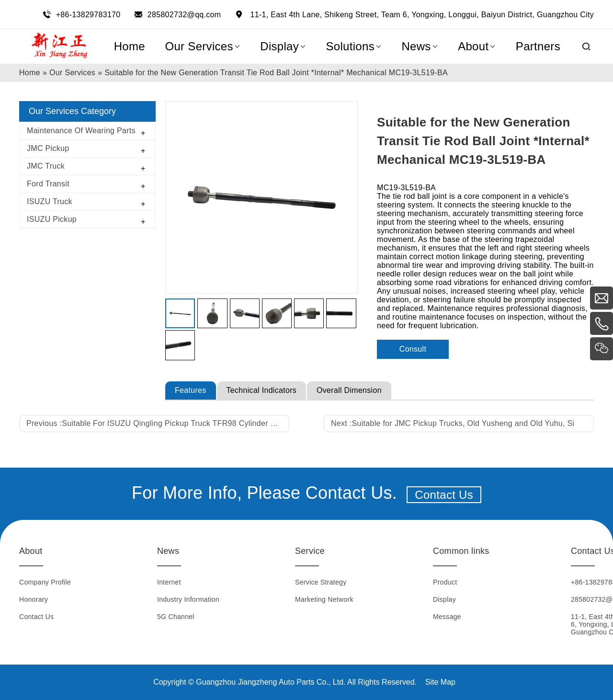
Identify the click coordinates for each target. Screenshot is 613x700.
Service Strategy (321, 582)
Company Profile (45, 582)
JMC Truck (46, 166)
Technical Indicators (262, 390)
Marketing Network (324, 599)
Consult (413, 349)
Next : (453, 423)
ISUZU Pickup (52, 219)
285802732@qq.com (184, 15)
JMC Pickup (48, 148)
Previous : (156, 423)
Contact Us (444, 495)
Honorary (34, 599)
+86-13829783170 (88, 15)
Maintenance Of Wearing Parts (81, 131)
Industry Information (188, 599)
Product (445, 582)
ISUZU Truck (50, 201)
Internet (169, 582)
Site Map (440, 682)
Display (444, 599)
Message (447, 617)
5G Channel (176, 617)
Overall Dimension (349, 390)
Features (191, 390)
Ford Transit (48, 184)
